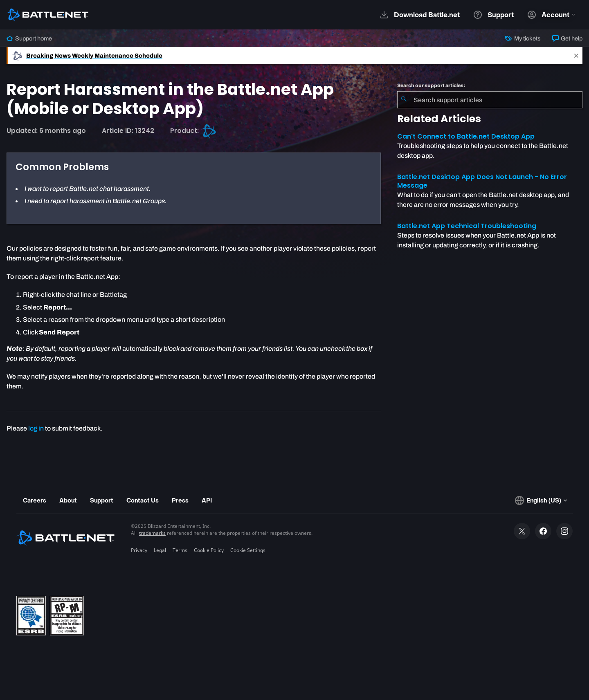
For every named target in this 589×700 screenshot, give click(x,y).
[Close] (576, 55)
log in (36, 428)
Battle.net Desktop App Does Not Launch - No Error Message (482, 181)
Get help (567, 38)
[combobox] (490, 100)
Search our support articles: (431, 85)
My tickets (523, 38)
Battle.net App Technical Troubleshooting (467, 226)
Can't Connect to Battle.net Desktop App (466, 136)
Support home (29, 38)
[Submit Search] (404, 100)
